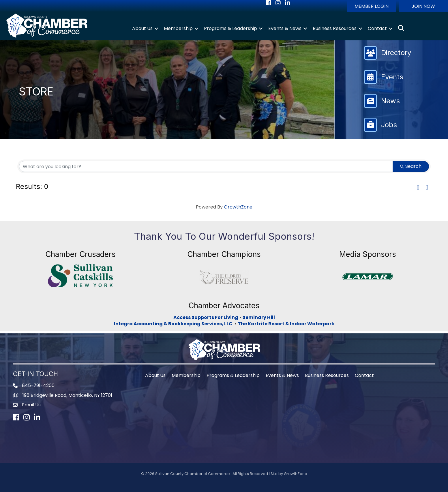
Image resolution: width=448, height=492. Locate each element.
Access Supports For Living (206, 317)
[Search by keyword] (206, 166)
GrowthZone (238, 207)
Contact (377, 28)
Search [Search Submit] (411, 166)
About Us (142, 28)
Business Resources (335, 28)
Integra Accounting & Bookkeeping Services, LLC (174, 324)
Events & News (285, 28)
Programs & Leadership (230, 28)
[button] (372, 6)
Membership (178, 28)
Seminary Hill (259, 317)
